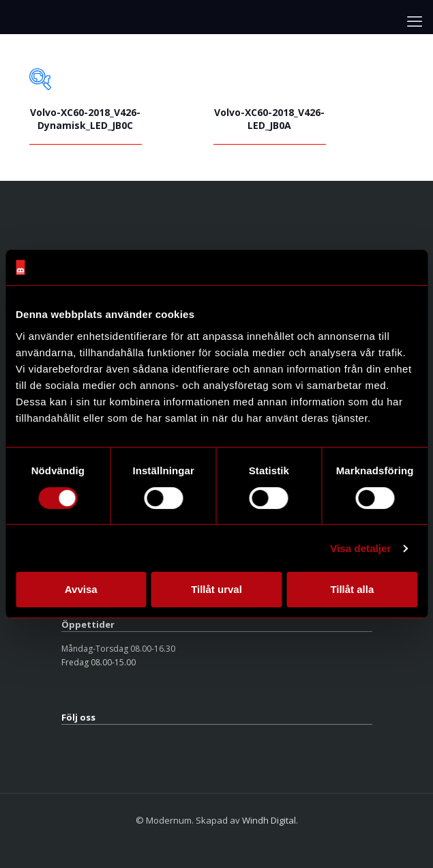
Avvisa (81, 589)
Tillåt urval (216, 589)
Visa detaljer (360, 548)
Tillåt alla (352, 589)
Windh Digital (269, 820)
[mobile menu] (415, 20)
